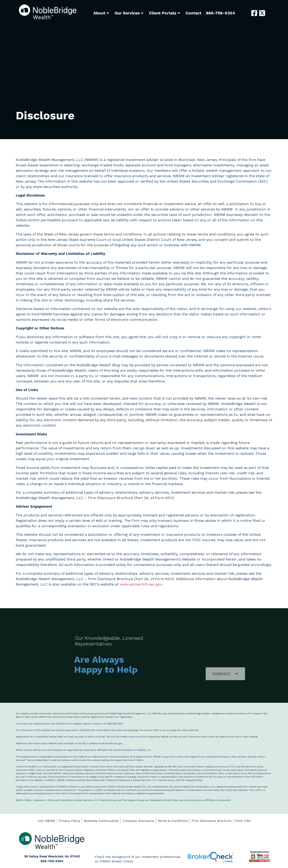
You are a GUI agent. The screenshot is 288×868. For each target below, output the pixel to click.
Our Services (129, 13)
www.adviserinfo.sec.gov (141, 584)
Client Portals (164, 13)
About (101, 13)
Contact (193, 13)
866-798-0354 (220, 13)
